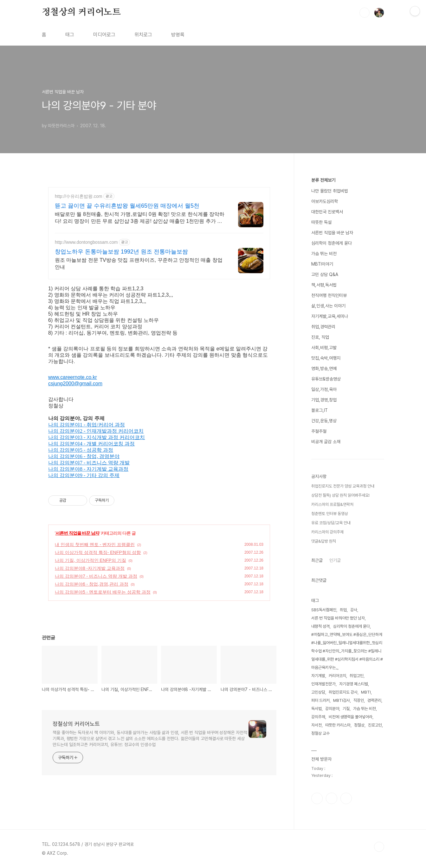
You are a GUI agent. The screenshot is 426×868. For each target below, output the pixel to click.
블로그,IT (319, 410)
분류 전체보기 (323, 180)
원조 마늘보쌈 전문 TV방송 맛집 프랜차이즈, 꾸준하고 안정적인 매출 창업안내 (139, 264)
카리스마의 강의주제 (327, 532)
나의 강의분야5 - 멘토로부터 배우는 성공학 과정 (103, 592)
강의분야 (332, 709)
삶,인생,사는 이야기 (328, 306)
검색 (365, 13)
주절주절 (319, 431)
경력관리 (374, 700)
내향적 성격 (320, 626)
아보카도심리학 (325, 201)
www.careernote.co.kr (73, 377)
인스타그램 (332, 798)
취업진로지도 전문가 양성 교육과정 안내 (343, 486)
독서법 (316, 709)
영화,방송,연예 (324, 368)
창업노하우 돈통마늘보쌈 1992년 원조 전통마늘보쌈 (121, 252)
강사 (354, 610)
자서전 (316, 725)
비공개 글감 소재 (326, 442)
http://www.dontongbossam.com (86, 242)
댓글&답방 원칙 (324, 541)
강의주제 (318, 717)
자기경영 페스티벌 (354, 684)
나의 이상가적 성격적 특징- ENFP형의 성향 (98, 552)
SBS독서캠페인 (324, 610)
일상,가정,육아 (324, 389)
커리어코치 (337, 676)
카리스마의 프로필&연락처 (332, 504)
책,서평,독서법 (324, 285)
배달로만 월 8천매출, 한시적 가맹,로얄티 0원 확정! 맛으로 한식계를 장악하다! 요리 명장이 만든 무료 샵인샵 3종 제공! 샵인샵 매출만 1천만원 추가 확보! (140, 218)
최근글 (317, 560)
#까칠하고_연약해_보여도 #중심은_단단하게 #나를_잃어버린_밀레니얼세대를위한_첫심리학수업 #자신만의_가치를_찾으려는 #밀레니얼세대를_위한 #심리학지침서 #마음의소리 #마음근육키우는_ (347, 651)
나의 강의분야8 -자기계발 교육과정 (90, 568)
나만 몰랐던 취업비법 (330, 191)
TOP (379, 847)
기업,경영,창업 (324, 400)
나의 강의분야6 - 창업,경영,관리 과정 (92, 584)
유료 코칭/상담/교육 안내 (331, 523)
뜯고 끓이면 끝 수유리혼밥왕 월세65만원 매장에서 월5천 (127, 206)
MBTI (366, 692)
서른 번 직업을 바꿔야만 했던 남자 (338, 618)
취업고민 (357, 676)
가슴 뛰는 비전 (324, 254)
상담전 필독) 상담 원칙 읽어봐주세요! (340, 495)
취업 (343, 610)
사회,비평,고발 (324, 348)
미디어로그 (104, 35)
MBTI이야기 (322, 264)
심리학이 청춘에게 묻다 (332, 243)
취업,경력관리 (323, 327)
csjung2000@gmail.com (75, 384)
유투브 (346, 798)
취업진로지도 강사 (343, 692)
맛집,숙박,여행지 (326, 358)
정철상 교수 (320, 733)
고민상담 (318, 692)
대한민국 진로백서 (327, 212)
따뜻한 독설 (321, 222)
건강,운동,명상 (324, 421)
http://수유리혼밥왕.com (78, 196)
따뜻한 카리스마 (338, 725)
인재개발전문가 (323, 684)
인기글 (335, 560)
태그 (70, 35)
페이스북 (317, 798)
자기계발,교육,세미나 (330, 316)
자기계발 (318, 676)
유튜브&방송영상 (326, 379)
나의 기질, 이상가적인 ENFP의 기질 (90, 560)
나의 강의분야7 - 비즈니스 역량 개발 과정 (96, 576)
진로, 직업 (320, 337)
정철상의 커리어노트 (81, 12)
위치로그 (143, 35)
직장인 (359, 700)
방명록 (178, 35)
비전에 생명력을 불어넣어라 (351, 717)
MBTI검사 (342, 700)
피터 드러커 (320, 700)
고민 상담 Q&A (325, 274)
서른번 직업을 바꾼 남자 (77, 533)
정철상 (359, 725)
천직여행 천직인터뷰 (329, 295)
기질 (346, 709)
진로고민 (375, 725)
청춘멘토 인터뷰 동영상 (330, 514)
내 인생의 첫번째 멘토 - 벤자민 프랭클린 (95, 544)
